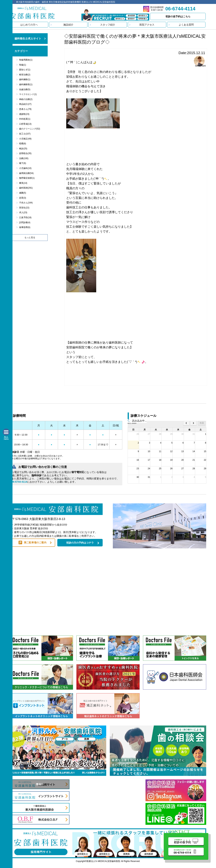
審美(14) (23, 183)
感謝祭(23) (24, 114)
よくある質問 (186, 25)
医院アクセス (147, 25)
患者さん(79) (25, 109)
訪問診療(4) (25, 222)
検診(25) (23, 149)
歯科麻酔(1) (25, 79)
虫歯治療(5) (25, 89)
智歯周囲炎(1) (26, 60)
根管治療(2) (25, 75)
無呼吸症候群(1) (27, 178)
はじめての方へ (29, 25)
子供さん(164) (26, 203)
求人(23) (23, 212)
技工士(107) (25, 134)
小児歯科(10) (25, 168)
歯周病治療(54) (26, 173)
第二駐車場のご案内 (35, 542)
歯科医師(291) (26, 188)
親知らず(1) (25, 70)
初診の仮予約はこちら (178, 16)
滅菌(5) (23, 193)
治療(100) (24, 158)
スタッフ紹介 (108, 25)
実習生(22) (24, 208)
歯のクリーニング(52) (30, 129)
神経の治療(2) (26, 99)
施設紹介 (68, 25)
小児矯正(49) (25, 139)
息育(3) (23, 198)
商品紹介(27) (25, 104)
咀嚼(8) (23, 144)
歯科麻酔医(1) (26, 84)
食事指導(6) (25, 227)
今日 (202, 423)
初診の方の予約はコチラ (80, 543)
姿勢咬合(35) (25, 153)
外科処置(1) (25, 119)
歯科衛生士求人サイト (28, 38)
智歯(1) (23, 65)
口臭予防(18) (25, 217)
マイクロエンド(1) (28, 94)
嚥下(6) (23, 163)
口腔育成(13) (25, 124)
